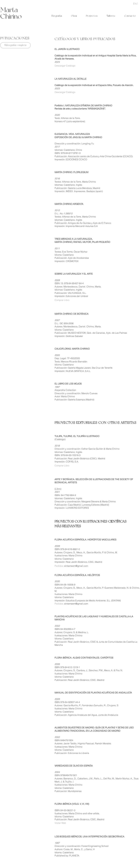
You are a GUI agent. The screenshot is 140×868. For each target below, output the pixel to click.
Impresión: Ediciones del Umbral (71, 296)
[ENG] (136, 4)
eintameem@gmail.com (76, 566)
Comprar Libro (62, 300)
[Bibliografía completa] (15, 45)
